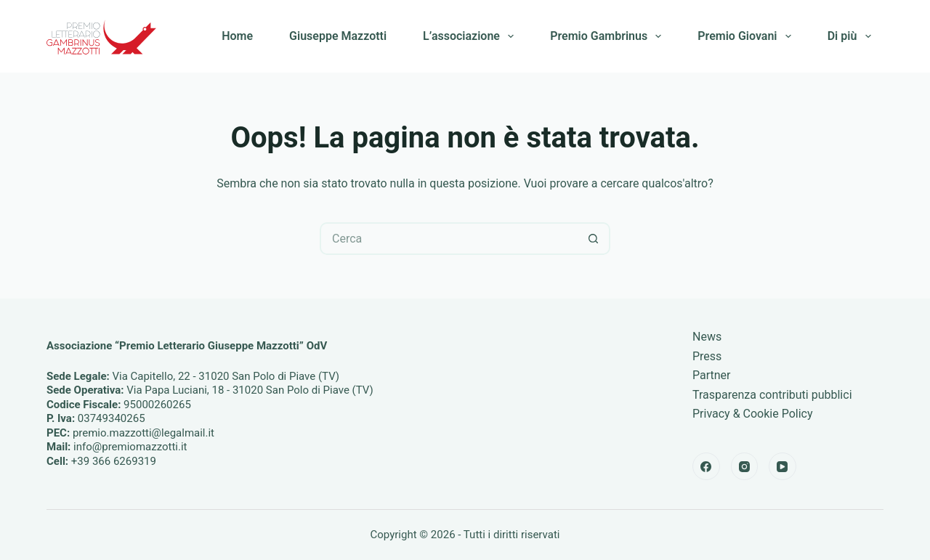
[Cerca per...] (449, 239)
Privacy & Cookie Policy (753, 414)
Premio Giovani (747, 36)
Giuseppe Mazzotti (338, 36)
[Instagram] (745, 466)
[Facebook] (706, 466)
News (707, 337)
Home (237, 36)
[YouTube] (783, 466)
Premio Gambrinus (608, 36)
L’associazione (471, 36)
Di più (852, 36)
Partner (712, 375)
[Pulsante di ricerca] (594, 239)
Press (707, 356)
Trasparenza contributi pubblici (772, 395)
